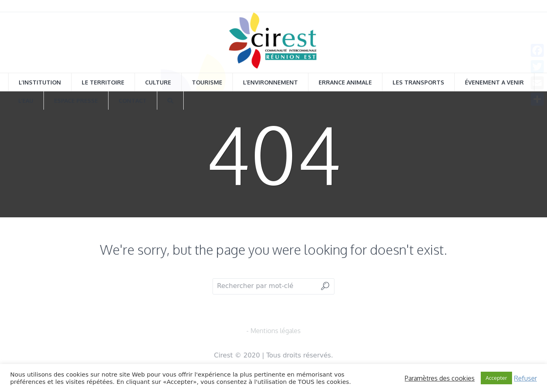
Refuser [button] (525, 378)
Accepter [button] (496, 378)
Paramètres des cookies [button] (440, 378)
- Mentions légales (273, 331)
